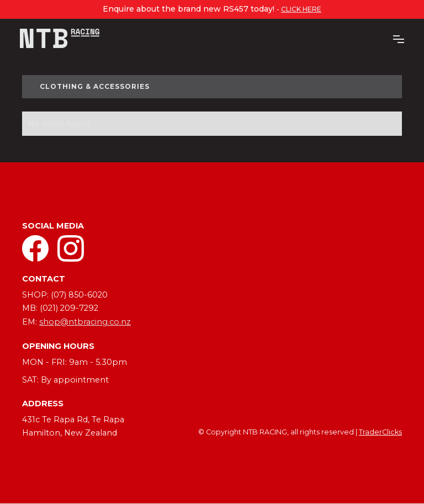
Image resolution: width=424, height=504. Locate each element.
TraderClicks (380, 432)
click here (301, 9)
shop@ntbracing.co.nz (85, 322)
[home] (60, 38)
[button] (399, 38)
